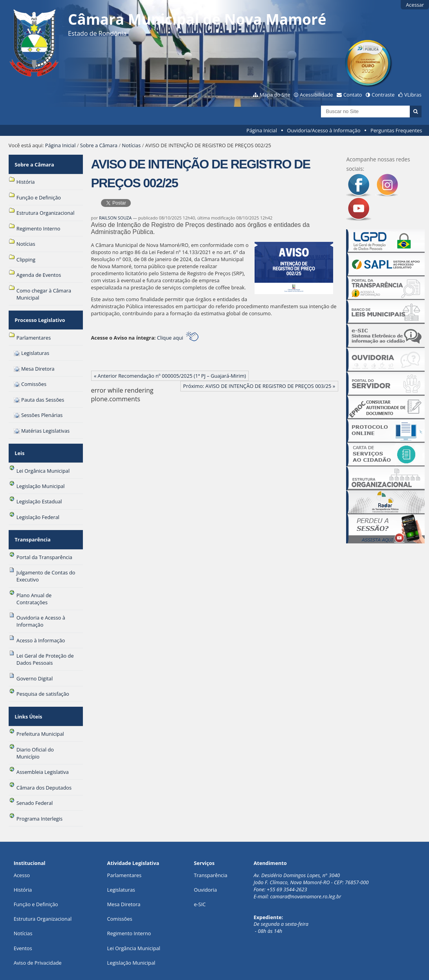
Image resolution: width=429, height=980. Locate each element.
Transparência (32, 522)
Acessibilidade (316, 95)
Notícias (131, 145)
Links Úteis (27, 694)
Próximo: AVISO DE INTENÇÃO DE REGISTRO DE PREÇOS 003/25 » (259, 386)
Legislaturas (121, 865)
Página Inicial (262, 130)
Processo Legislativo (39, 313)
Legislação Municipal (131, 938)
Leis (19, 441)
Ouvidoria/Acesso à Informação (324, 130)
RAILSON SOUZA (115, 218)
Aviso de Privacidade (38, 938)
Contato (353, 95)
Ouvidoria (206, 865)
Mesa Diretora (124, 879)
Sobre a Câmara (99, 145)
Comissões (120, 894)
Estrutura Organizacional (43, 894)
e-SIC (200, 879)
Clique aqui (178, 338)
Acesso (22, 850)
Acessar (415, 5)
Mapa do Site (275, 95)
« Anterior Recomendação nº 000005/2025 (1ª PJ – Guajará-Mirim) (170, 376)
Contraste (383, 95)
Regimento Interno (129, 908)
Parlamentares (124, 850)
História (23, 865)
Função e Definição (36, 879)
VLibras (413, 95)
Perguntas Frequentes (396, 130)
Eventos (23, 923)
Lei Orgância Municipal (134, 923)
